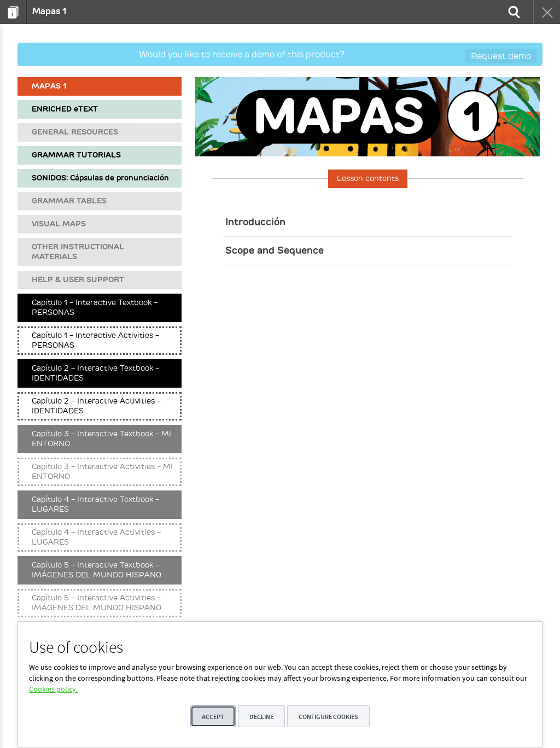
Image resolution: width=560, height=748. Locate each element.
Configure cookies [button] (328, 717)
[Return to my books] (546, 12)
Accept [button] (213, 717)
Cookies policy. (53, 689)
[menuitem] (13, 12)
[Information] (13, 12)
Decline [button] (261, 717)
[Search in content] (513, 12)
